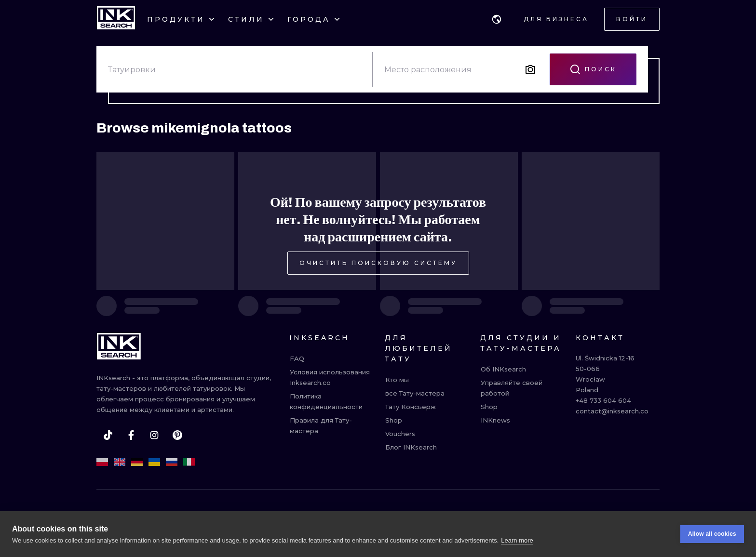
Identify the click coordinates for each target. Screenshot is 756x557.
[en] (120, 462)
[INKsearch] (116, 19)
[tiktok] (108, 435)
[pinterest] (177, 435)
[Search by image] (530, 69)
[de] (137, 462)
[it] (189, 462)
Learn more (517, 541)
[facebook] (131, 435)
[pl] (102, 462)
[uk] (154, 462)
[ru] (172, 462)
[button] (497, 19)
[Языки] (497, 19)
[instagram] (154, 435)
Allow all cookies (712, 535)
